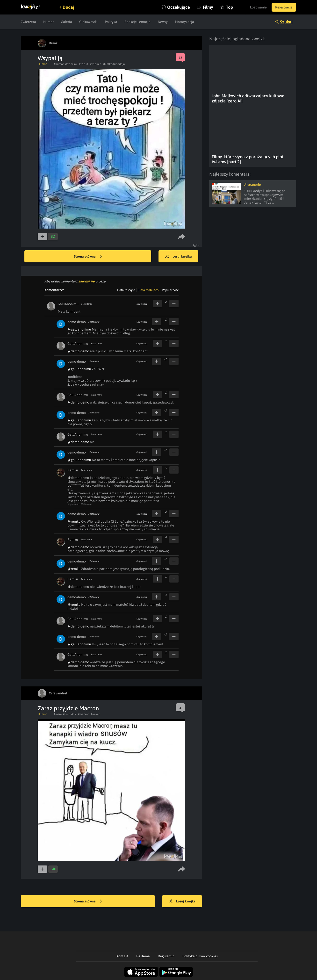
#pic (74, 714)
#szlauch (95, 64)
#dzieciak (71, 64)
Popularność (170, 290)
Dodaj (68, 7)
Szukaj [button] (286, 22)
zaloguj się (86, 281)
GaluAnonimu (68, 304)
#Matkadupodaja (114, 64)
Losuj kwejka (179, 257)
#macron (84, 714)
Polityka (111, 22)
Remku (73, 470)
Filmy (208, 7)
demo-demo (77, 322)
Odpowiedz (142, 304)
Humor (48, 22)
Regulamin (166, 956)
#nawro (96, 714)
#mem (58, 714)
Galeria (66, 22)
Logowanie (258, 7)
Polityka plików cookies (200, 956)
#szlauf (83, 64)
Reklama (143, 956)
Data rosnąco (126, 290)
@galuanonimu (79, 329)
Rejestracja (284, 7)
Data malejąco (148, 290)
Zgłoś (196, 245)
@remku (74, 521)
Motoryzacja (184, 22)
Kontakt (122, 956)
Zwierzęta (28, 22)
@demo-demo (78, 351)
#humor (59, 64)
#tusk (66, 714)
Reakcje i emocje (137, 22)
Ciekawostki (88, 22)
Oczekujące (179, 7)
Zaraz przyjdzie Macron (68, 708)
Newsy (163, 22)
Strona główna (88, 257)
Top (229, 7)
